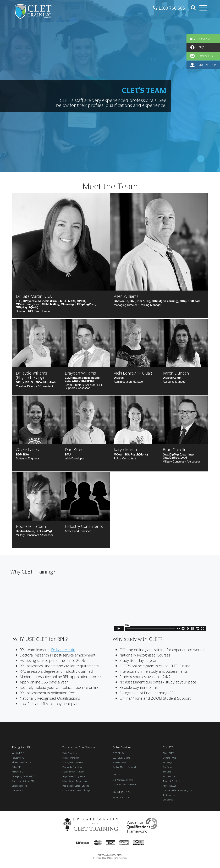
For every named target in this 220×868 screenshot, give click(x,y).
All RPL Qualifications (22, 762)
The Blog (167, 772)
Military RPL (18, 772)
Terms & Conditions (172, 781)
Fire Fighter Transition (73, 762)
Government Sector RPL (23, 781)
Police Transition (70, 753)
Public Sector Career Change (76, 786)
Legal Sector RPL (20, 786)
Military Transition (71, 758)
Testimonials (169, 795)
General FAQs (169, 758)
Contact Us (168, 800)
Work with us (169, 776)
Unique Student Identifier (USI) (177, 790)
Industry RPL (18, 758)
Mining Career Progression (75, 781)
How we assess (119, 762)
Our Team (168, 767)
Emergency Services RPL (23, 776)
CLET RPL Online (120, 753)
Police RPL (17, 767)
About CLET (168, 753)
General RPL (18, 790)
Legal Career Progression (74, 776)
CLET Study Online (121, 758)
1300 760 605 (169, 8)
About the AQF (170, 786)
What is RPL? (18, 753)
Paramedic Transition (72, 767)
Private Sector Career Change (76, 790)
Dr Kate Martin (63, 650)
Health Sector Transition (73, 772)
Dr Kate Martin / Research (125, 767)
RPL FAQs (167, 762)
